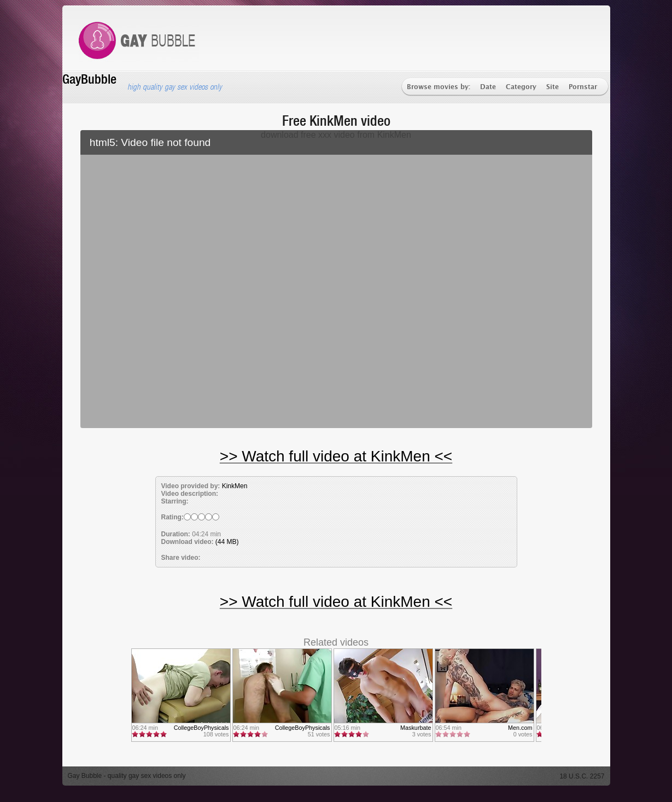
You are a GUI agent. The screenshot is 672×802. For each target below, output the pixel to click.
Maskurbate (416, 728)
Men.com (520, 728)
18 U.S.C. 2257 (582, 776)
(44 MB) (227, 542)
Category (521, 87)
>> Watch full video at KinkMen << (336, 456)
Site (553, 87)
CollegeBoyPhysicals (201, 728)
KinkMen (235, 486)
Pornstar (583, 87)
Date (488, 87)
